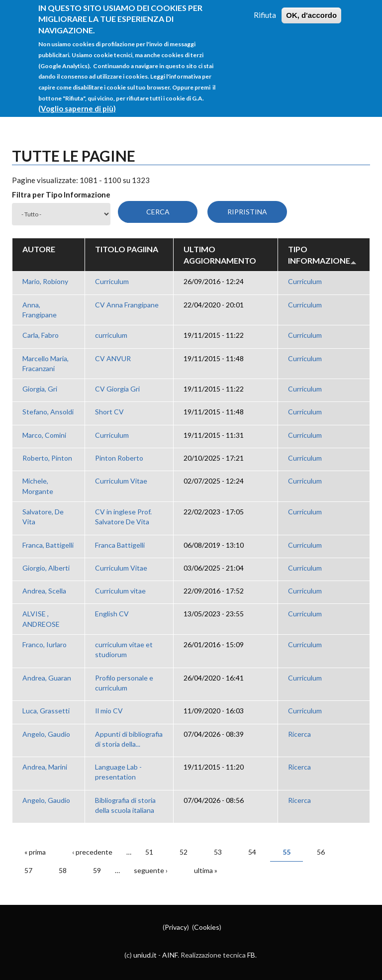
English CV (112, 614)
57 (28, 870)
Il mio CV (109, 711)
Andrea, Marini (45, 767)
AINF (170, 955)
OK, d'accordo (311, 9)
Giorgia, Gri (40, 389)
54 (252, 852)
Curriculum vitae (120, 591)
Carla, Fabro (41, 335)
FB (251, 955)
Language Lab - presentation (118, 772)
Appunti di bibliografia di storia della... (129, 739)
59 (97, 870)
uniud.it (145, 955)
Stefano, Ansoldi (48, 412)
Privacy (176, 927)
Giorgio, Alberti (46, 568)
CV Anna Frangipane (127, 305)
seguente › (151, 870)
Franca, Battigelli (48, 545)
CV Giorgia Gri (117, 389)
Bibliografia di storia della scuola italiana (125, 805)
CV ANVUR (113, 358)
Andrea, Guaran (47, 678)
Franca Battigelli (120, 545)
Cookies (207, 927)
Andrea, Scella (44, 591)
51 (149, 852)
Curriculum (112, 281)
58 (63, 870)
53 (218, 852)
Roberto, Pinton (47, 458)
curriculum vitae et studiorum (124, 649)
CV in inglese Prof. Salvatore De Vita (123, 517)
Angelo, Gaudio (46, 734)
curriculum (111, 335)
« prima (35, 852)
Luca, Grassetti (46, 711)
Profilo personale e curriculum (124, 683)
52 (184, 852)
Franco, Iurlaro (45, 644)
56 (321, 852)
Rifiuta (265, 8)
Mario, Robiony (45, 281)
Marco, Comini (44, 435)
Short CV (109, 412)
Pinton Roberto (119, 458)
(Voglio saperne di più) (77, 101)
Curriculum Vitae (121, 481)
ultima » (206, 870)
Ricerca (299, 734)
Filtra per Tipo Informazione (61, 195)
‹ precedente (92, 852)
